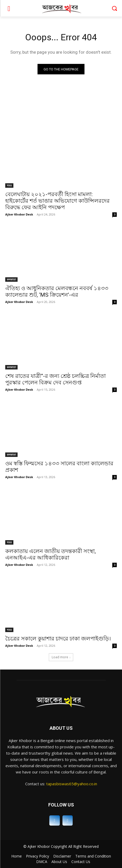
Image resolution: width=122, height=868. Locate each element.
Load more (61, 657)
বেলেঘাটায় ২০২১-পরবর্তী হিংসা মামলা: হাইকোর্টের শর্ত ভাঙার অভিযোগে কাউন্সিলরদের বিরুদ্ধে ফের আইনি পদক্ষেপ (57, 201)
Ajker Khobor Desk (19, 214)
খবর (9, 185)
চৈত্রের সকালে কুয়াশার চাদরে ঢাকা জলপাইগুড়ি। (58, 639)
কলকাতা (11, 279)
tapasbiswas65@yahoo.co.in (72, 784)
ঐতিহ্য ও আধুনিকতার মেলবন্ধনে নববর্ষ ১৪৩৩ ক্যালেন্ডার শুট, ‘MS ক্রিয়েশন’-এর (57, 292)
